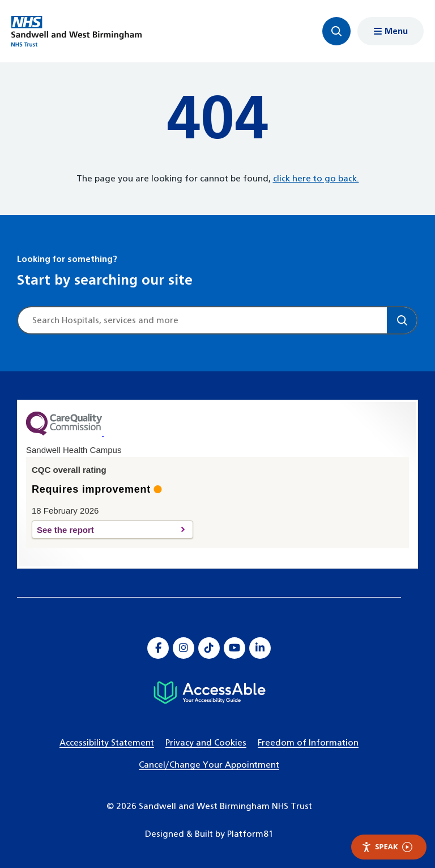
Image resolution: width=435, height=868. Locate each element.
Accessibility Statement (107, 743)
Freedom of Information (308, 743)
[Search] (402, 320)
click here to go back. (316, 179)
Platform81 (250, 834)
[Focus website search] (336, 31)
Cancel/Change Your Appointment (209, 765)
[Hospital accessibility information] (209, 693)
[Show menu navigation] (391, 31)
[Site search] (202, 320)
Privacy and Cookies (206, 743)
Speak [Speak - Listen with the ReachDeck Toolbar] (387, 847)
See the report (106, 530)
